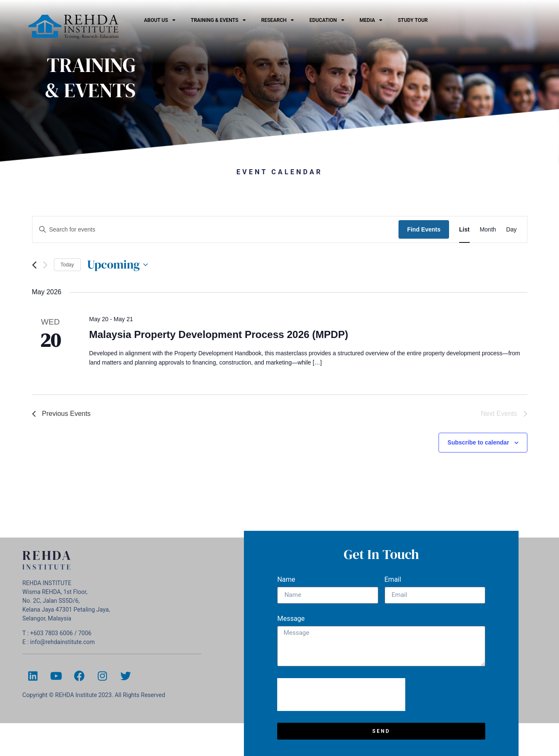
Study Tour (413, 20)
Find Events (424, 229)
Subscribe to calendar (478, 442)
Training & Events (218, 20)
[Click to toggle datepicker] (118, 265)
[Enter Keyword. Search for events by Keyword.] (216, 230)
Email (393, 580)
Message (291, 619)
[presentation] (341, 695)
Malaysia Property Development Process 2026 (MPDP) (218, 334)
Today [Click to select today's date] (67, 265)
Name (286, 580)
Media (371, 20)
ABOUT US (160, 20)
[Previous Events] (34, 265)
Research (278, 20)
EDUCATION (327, 20)
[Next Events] (45, 265)
